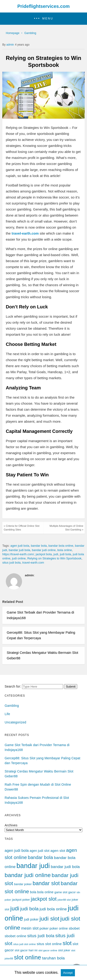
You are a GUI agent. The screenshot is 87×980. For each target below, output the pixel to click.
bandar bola (39, 546)
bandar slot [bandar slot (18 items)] (46, 883)
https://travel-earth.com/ (18, 554)
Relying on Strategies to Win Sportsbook (54, 558)
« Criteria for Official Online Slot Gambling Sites (22, 528)
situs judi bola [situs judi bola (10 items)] (41, 936)
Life (7, 714)
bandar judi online (44, 550)
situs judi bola (11, 563)
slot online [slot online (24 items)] (27, 957)
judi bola (65, 554)
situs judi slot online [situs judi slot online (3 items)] (24, 944)
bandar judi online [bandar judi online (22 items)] (28, 875)
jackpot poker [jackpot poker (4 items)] (21, 900)
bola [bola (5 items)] (33, 892)
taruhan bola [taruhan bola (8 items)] (53, 958)
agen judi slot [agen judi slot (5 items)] (40, 851)
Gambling (30, 33)
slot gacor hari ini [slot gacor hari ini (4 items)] (26, 950)
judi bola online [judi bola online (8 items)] (53, 909)
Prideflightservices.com (44, 6)
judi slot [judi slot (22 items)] (49, 919)
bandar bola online (61, 546)
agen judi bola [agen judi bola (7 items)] (17, 850)
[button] (43, 19)
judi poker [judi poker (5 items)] (31, 919)
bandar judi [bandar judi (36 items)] (33, 866)
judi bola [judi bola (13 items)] (29, 909)
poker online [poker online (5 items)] (59, 928)
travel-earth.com (33, 563)
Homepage (13, 33)
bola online (65, 550)
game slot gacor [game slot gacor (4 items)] (65, 892)
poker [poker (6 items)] (44, 928)
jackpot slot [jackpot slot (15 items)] (44, 899)
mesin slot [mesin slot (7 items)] (30, 928)
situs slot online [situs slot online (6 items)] (49, 944)
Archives (11, 825)
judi (56, 554)
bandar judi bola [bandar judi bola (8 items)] (65, 867)
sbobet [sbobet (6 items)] (74, 928)
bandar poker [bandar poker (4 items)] (23, 884)
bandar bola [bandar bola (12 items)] (40, 857)
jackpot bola (44, 554)
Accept (68, 973)
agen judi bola (20, 546)
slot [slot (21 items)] (67, 943)
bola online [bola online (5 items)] (45, 892)
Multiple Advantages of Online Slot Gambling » (66, 528)
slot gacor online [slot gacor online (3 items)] (48, 950)
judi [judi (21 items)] (15, 908)
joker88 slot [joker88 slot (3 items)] (64, 900)
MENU (48, 19)
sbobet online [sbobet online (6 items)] (15, 936)
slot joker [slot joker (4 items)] (64, 950)
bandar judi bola (19, 550)
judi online (19, 558)
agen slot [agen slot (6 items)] (58, 851)
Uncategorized (15, 722)
